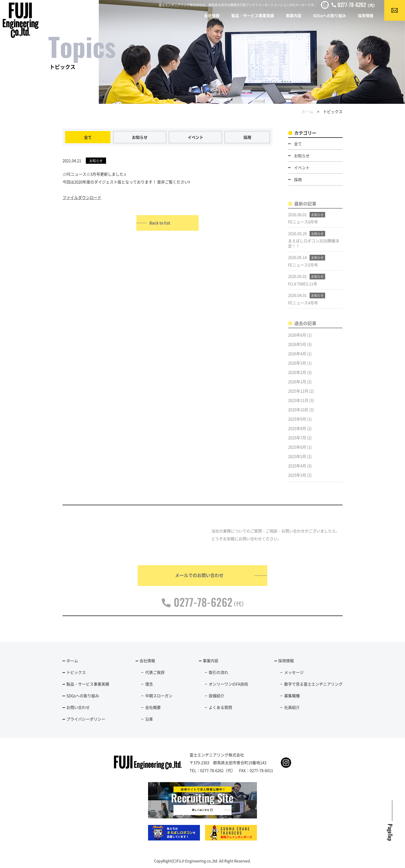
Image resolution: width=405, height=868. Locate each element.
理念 (149, 684)
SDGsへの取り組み (330, 15)
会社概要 (153, 707)
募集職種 (292, 696)
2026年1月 (297, 384)
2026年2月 (297, 375)
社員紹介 (292, 707)
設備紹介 (217, 696)
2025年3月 (297, 478)
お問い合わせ (78, 707)
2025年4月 (297, 469)
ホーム (307, 111)
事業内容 (294, 15)
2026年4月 (297, 356)
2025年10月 (298, 412)
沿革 (149, 719)
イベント (195, 137)
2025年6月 (297, 450)
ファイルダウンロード (82, 197)
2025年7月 (297, 440)
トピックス (76, 672)
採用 (247, 137)
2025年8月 (297, 431)
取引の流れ (218, 672)
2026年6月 (297, 338)
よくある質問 (220, 707)
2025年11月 (298, 403)
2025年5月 (297, 459)
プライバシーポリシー (86, 719)
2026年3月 (297, 366)
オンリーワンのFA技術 (228, 684)
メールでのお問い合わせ (199, 578)
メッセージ (294, 672)
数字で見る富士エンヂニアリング (313, 684)
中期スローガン (159, 696)
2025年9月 (297, 422)
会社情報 (212, 15)
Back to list (160, 226)
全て (88, 137)
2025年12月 (298, 394)
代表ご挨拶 (155, 672)
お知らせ (140, 137)
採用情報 (366, 15)
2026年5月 (297, 347)
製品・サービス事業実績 (253, 15)
